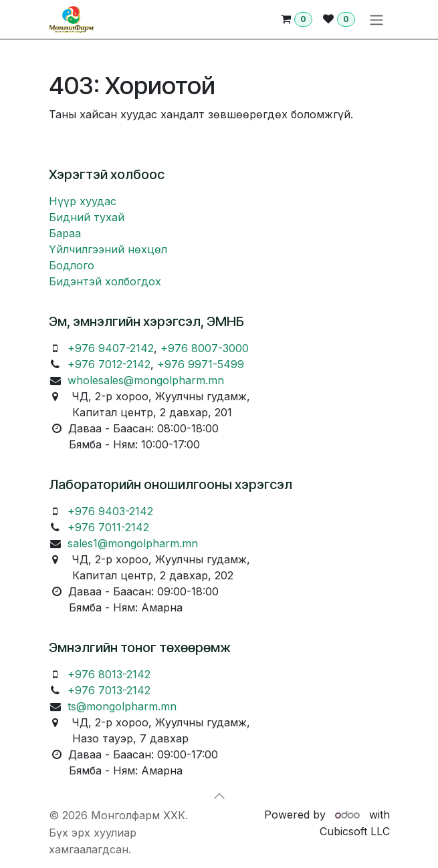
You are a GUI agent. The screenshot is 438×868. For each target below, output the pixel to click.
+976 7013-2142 (109, 690)
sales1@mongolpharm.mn (133, 543)
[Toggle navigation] (376, 19)
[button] (219, 796)
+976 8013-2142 (109, 674)
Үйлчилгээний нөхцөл (108, 249)
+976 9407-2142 (111, 348)
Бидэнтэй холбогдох (105, 281)
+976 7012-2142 (109, 364)
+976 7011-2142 (108, 527)
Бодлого (72, 265)
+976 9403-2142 (110, 511)
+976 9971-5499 (201, 364)
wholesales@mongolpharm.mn (146, 380)
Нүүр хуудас (83, 201)
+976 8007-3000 (205, 348)
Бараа (65, 233)
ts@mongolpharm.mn (122, 706)
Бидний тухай (87, 217)
